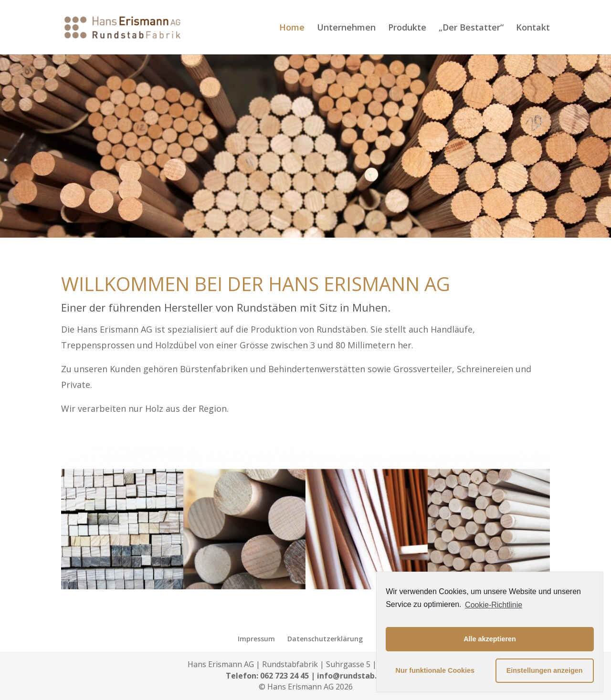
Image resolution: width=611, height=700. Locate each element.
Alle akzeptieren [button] (490, 639)
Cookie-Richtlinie (494, 605)
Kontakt (533, 28)
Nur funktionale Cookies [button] (435, 670)
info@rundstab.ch (351, 676)
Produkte (407, 28)
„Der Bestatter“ (471, 28)
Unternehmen (346, 28)
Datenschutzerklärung (325, 639)
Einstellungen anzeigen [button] (545, 670)
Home (292, 28)
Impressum (256, 639)
